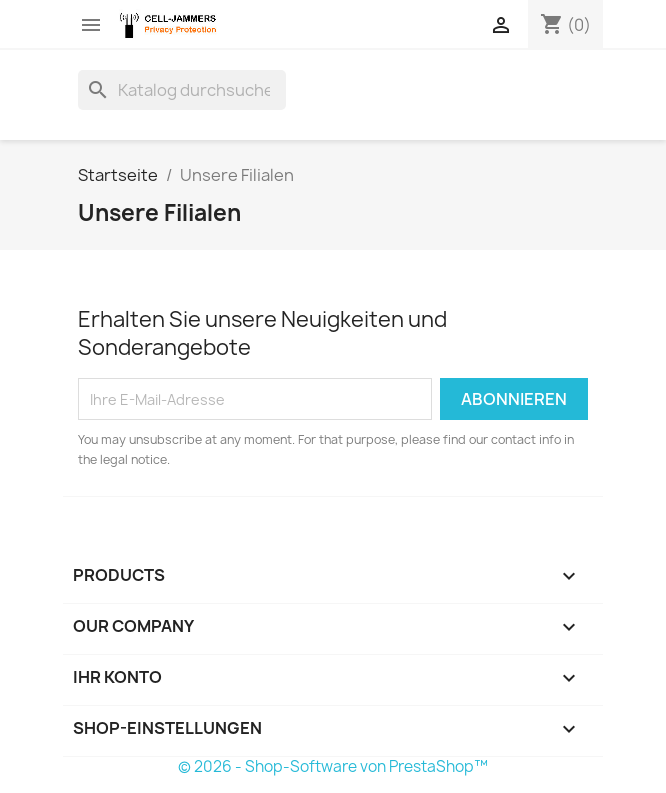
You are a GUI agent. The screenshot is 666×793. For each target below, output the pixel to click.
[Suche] (182, 90)
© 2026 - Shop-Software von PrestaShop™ (333, 766)
